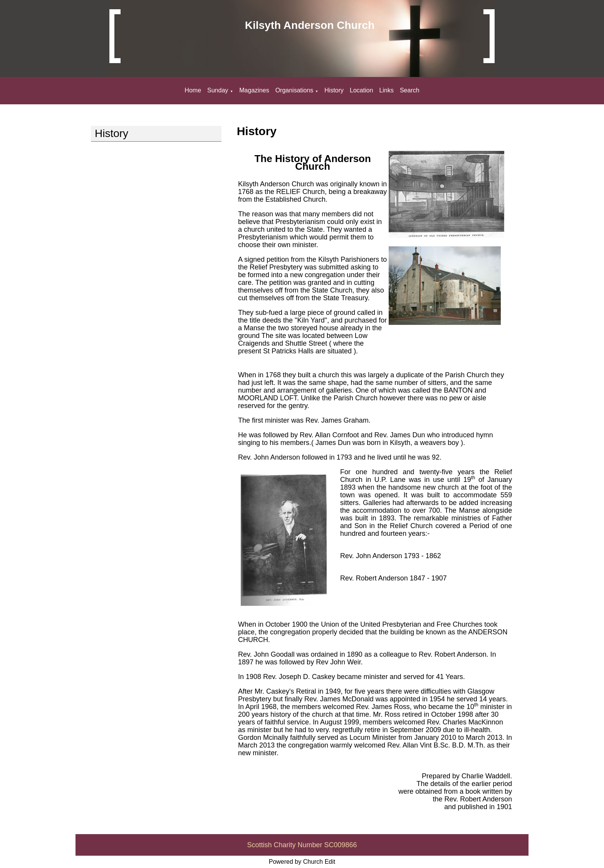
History (334, 90)
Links (387, 90)
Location (362, 90)
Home (193, 90)
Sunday (218, 90)
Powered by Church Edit (302, 862)
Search (410, 90)
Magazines (254, 90)
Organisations (294, 90)
